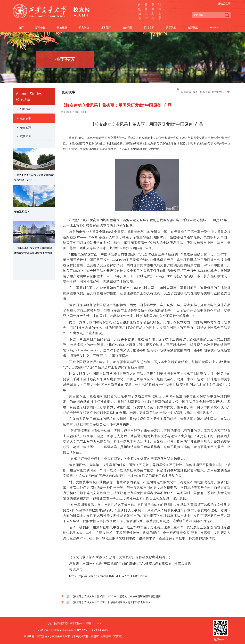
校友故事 (26, 118)
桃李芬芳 (108, 28)
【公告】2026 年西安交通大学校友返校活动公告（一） (34, 177)
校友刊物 (131, 28)
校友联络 (86, 28)
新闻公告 (41, 28)
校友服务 (63, 28)
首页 (21, 28)
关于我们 (176, 28)
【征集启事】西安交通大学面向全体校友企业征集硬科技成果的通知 (33, 251)
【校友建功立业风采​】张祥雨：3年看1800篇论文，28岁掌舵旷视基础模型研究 (116, 596)
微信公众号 (224, 3)
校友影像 (26, 136)
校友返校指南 (22, 212)
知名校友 (26, 109)
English (220, 28)
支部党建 (198, 28)
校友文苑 (26, 128)
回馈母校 (153, 28)
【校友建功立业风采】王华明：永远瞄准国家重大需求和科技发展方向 (111, 602)
